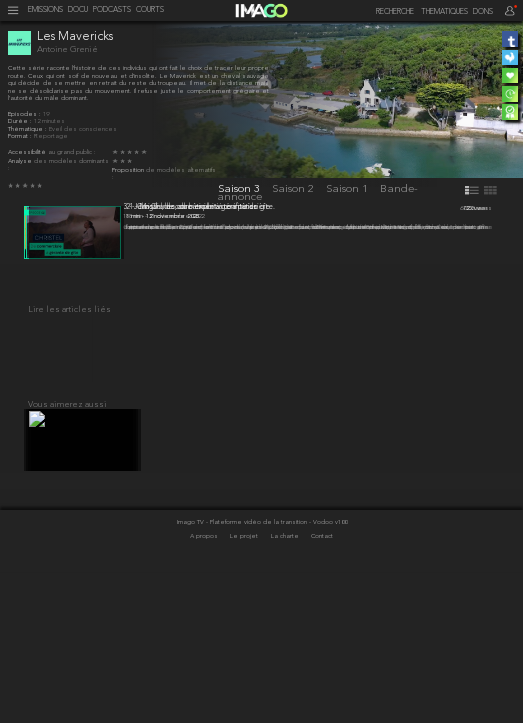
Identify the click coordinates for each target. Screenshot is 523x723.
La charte (286, 688)
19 (46, 114)
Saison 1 (348, 189)
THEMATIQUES (444, 12)
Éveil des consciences (83, 129)
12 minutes (49, 121)
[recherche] (390, 12)
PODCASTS (112, 10)
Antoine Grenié (67, 49)
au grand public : (72, 152)
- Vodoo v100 (328, 674)
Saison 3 (240, 189)
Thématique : (28, 129)
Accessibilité (28, 152)
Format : (21, 136)
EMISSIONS (45, 10)
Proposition (129, 170)
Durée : (21, 121)
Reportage (51, 136)
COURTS (150, 10)
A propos (205, 688)
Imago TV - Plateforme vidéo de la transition (243, 674)
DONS (483, 12)
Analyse (21, 161)
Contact (322, 688)
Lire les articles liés (69, 442)
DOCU (78, 10)
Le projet (245, 688)
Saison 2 (294, 189)
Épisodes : (25, 114)
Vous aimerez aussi (67, 547)
